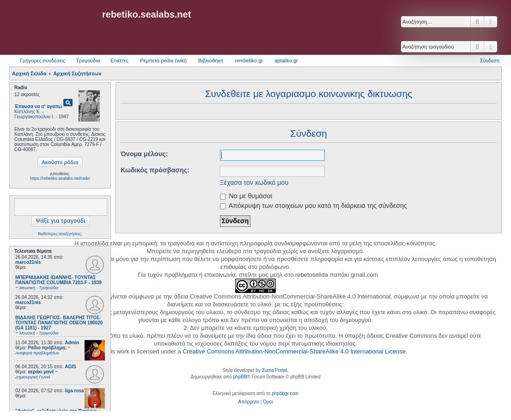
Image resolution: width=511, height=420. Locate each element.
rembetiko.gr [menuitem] (249, 61)
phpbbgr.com (285, 393)
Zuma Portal (274, 370)
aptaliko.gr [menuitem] (286, 61)
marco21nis (28, 262)
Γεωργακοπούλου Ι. (34, 117)
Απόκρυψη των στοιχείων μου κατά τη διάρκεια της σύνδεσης (313, 206)
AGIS (70, 367)
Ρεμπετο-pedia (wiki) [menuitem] (163, 61)
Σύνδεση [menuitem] (490, 61)
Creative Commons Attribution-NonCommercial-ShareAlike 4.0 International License (294, 351)
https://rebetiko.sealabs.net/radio (60, 178)
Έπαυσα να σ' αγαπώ (38, 107)
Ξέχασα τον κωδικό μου (254, 183)
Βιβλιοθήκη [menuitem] (211, 61)
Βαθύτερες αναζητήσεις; (60, 234)
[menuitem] (249, 402)
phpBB (240, 377)
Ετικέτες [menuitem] (119, 61)
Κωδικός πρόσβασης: (155, 170)
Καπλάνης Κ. (27, 112)
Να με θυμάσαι (246, 196)
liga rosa (74, 391)
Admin (72, 343)
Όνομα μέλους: (144, 154)
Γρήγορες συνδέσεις (43, 61)
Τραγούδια (88, 61)
